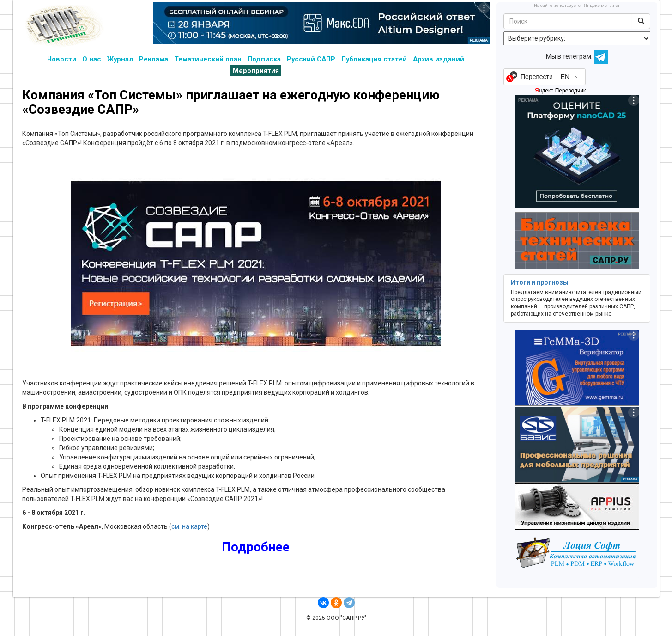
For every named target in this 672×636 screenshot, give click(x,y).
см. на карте (189, 526)
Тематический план (208, 59)
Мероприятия (256, 71)
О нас (92, 59)
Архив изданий (439, 59)
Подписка (264, 59)
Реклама (154, 59)
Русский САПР (311, 59)
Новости (62, 59)
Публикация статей (374, 59)
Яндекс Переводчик (560, 91)
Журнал (120, 59)
